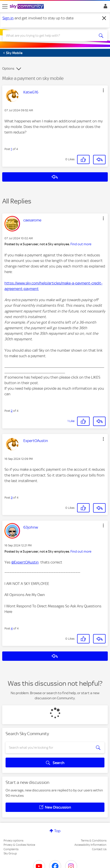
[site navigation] (5, 6)
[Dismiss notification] (104, 18)
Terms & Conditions (94, 841)
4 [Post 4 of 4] (12, 628)
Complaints (11, 849)
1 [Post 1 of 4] (11, 149)
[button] (103, 90)
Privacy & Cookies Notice (19, 845)
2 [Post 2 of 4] (12, 411)
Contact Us (99, 849)
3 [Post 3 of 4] (12, 498)
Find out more (81, 244)
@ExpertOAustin (25, 562)
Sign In (105, 7)
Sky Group (10, 853)
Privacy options (13, 841)
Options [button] (8, 69)
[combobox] (50, 36)
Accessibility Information (90, 845)
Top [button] (57, 831)
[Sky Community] (27, 7)
